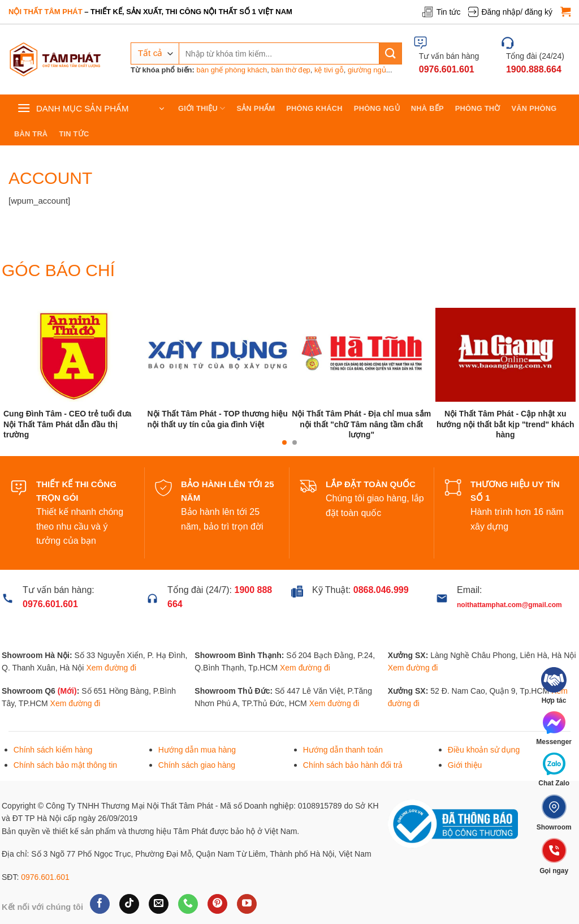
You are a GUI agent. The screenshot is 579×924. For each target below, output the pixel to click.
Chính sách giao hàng (197, 765)
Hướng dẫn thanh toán (343, 750)
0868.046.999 (381, 590)
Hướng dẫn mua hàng (197, 750)
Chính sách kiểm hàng (53, 750)
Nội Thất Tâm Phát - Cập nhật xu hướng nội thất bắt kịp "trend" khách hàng (505, 424)
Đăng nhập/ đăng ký (510, 12)
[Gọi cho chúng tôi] (188, 904)
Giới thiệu (202, 108)
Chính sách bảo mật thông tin (65, 765)
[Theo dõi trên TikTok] (129, 904)
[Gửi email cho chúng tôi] (159, 904)
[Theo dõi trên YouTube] (247, 904)
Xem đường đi (111, 668)
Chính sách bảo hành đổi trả (353, 765)
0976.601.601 (45, 877)
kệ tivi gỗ (329, 70)
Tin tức (441, 12)
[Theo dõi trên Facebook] (100, 904)
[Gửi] (391, 53)
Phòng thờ (478, 108)
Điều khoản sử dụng (484, 750)
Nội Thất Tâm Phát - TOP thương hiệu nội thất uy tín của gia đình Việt (217, 419)
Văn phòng (534, 108)
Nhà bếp (427, 108)
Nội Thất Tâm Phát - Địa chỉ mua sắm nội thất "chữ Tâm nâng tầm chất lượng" (361, 424)
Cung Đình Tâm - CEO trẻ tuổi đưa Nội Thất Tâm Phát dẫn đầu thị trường (67, 424)
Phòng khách (314, 108)
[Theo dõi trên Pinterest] (217, 904)
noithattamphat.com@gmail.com (509, 605)
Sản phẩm (256, 108)
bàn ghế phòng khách (232, 70)
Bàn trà (31, 134)
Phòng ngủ (377, 108)
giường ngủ (367, 70)
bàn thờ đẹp (291, 70)
